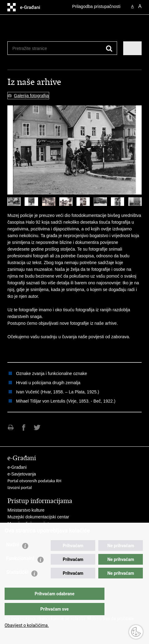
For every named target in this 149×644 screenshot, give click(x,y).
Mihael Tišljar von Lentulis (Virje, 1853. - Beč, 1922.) (66, 401)
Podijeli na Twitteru (37, 428)
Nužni (13, 557)
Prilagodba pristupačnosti (96, 6)
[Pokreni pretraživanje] (109, 49)
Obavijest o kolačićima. (27, 625)
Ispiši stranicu (11, 428)
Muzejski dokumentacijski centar (38, 517)
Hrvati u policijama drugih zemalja (48, 383)
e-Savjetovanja (22, 474)
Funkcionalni (20, 571)
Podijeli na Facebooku (24, 428)
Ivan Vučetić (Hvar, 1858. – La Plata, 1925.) (57, 392)
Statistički (17, 584)
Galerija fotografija (31, 96)
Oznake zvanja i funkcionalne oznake (51, 373)
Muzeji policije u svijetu (29, 524)
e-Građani (17, 467)
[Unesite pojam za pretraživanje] (35, 48)
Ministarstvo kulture (26, 510)
